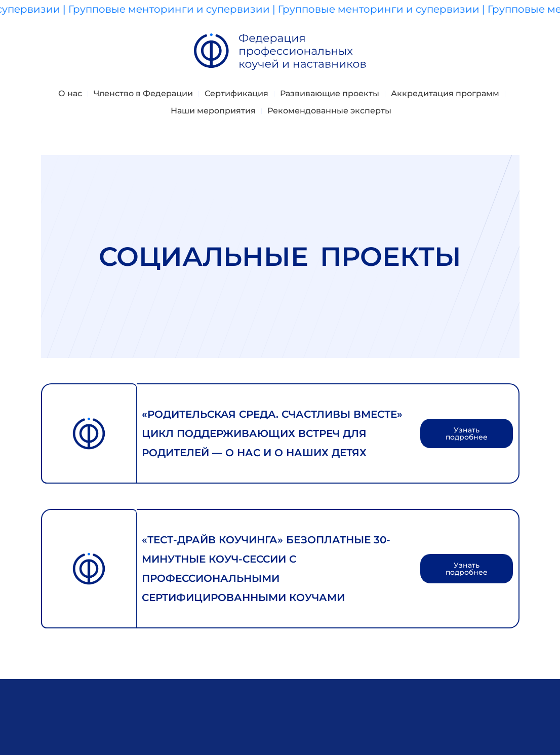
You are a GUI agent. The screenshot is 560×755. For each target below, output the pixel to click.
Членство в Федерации (143, 93)
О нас (70, 93)
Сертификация (236, 93)
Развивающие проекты (330, 93)
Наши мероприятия (213, 111)
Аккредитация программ (445, 93)
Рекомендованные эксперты (329, 111)
